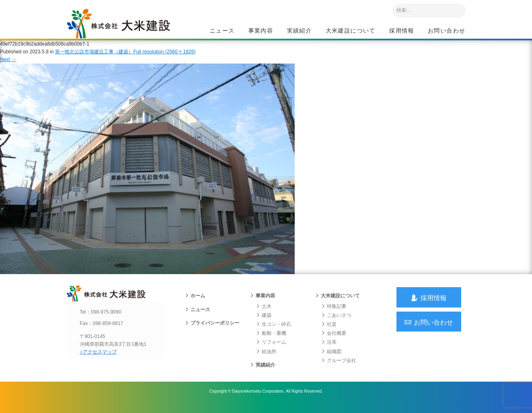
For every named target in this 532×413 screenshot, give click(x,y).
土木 (264, 313)
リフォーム (271, 349)
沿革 (329, 349)
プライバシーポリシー (212, 330)
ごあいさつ (336, 323)
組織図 (331, 358)
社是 (329, 332)
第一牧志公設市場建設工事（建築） (94, 57)
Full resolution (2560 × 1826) (164, 57)
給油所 (266, 358)
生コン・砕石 (274, 332)
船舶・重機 (271, 341)
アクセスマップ (102, 359)
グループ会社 (339, 367)
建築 (264, 323)
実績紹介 (300, 31)
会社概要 (334, 341)
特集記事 (334, 313)
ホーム (195, 303)
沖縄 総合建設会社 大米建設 (123, 27)
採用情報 (402, 31)
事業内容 (261, 31)
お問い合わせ (447, 31)
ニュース (222, 31)
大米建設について (351, 31)
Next (8, 64)
